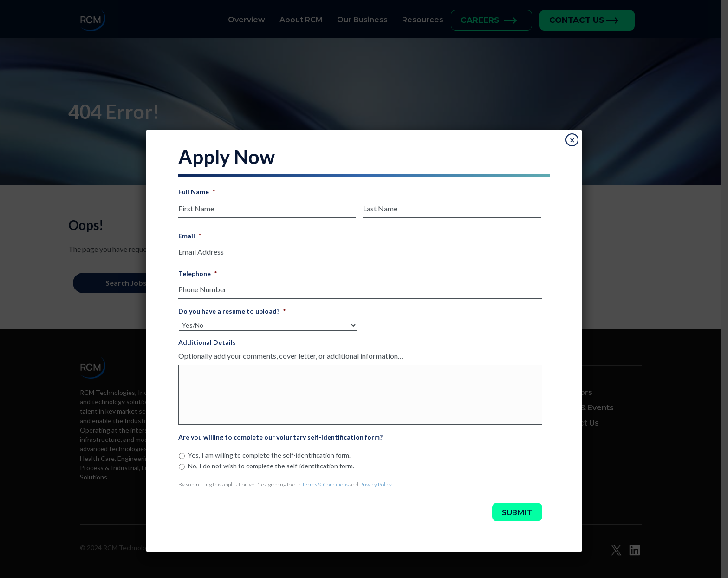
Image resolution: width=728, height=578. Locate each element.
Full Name (197, 192)
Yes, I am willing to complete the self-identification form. (269, 461)
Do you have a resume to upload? (232, 303)
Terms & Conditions (325, 490)
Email (190, 233)
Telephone (198, 268)
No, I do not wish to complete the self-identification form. (271, 471)
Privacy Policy (375, 490)
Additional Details (207, 333)
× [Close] (572, 140)
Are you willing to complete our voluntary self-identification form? (280, 443)
